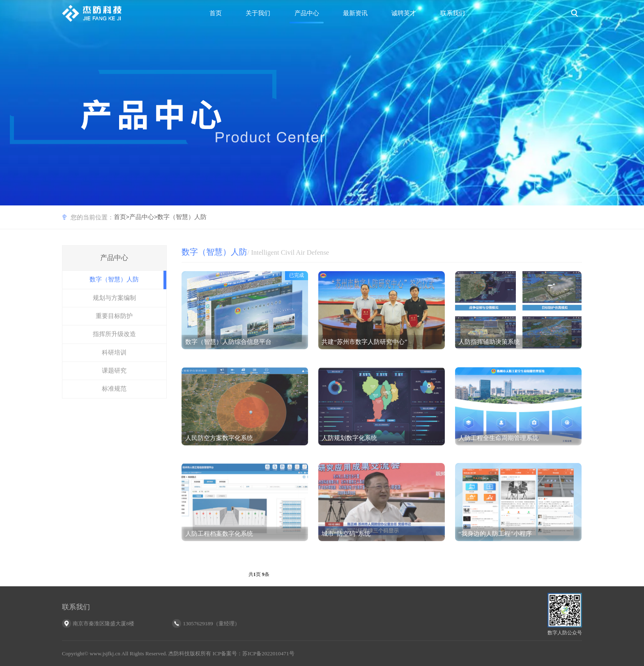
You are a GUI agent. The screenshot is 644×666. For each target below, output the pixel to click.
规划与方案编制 (114, 303)
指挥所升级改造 (114, 340)
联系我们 (453, 13)
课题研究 (114, 376)
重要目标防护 (114, 321)
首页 (216, 13)
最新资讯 (355, 13)
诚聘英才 (404, 13)
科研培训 (114, 358)
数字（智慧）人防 (182, 217)
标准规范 (114, 394)
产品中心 (307, 13)
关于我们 (258, 13)
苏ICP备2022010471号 (268, 653)
